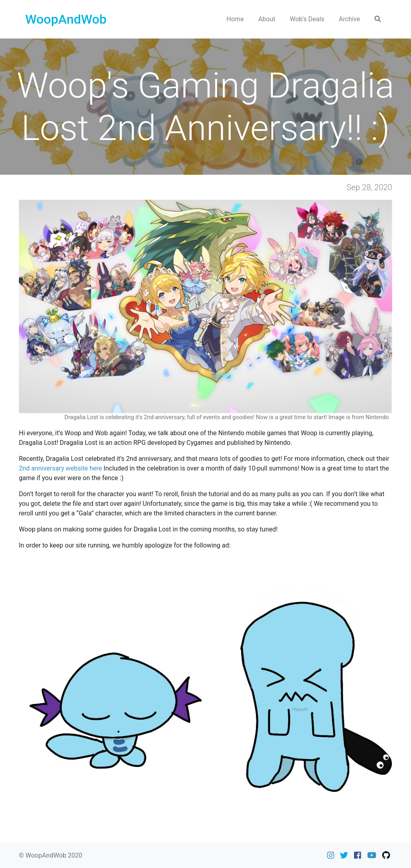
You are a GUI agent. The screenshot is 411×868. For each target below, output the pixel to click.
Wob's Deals (307, 19)
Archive (349, 19)
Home (235, 19)
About (267, 19)
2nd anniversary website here (60, 468)
